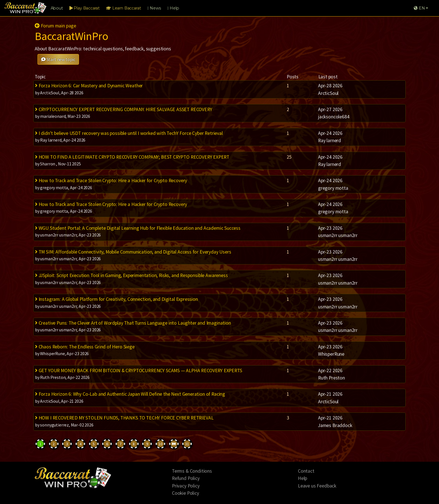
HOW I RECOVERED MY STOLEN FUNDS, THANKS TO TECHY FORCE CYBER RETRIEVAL (124, 418)
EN (419, 8)
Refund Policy (186, 478)
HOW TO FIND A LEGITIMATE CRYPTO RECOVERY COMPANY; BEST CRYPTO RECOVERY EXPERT (132, 157)
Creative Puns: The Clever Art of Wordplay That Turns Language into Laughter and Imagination (133, 323)
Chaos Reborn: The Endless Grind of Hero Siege (85, 347)
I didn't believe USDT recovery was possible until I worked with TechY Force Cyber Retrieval (129, 133)
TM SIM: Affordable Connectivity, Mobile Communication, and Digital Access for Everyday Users (133, 252)
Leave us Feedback (317, 486)
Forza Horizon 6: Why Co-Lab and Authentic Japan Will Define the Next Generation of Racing (130, 394)
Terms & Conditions (192, 471)
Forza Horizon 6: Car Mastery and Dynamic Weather (89, 86)
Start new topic (58, 59)
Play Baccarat (85, 8)
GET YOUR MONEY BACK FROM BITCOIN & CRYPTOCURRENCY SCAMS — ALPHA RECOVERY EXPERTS (139, 371)
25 (289, 157)
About (57, 8)
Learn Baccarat (123, 8)
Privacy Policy (186, 486)
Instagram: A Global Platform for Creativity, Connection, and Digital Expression (116, 299)
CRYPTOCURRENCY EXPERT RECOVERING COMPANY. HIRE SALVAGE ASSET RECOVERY (124, 109)
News (154, 8)
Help (173, 8)
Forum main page (55, 26)
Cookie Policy (185, 493)
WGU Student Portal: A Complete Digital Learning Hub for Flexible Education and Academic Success (138, 228)
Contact (306, 471)
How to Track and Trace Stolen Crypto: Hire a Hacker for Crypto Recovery (111, 180)
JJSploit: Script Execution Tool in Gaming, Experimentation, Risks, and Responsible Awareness (131, 275)
